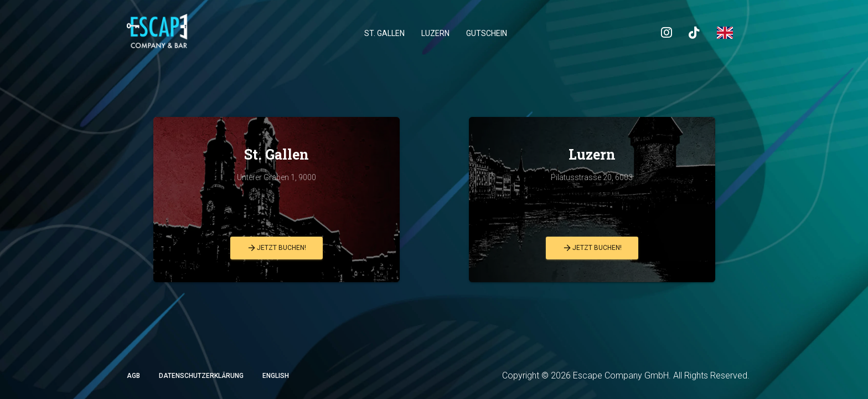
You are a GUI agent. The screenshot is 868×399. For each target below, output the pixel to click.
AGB (133, 376)
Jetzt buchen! (277, 248)
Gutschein (487, 33)
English (276, 376)
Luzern (435, 33)
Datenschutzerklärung (201, 376)
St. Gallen (384, 33)
